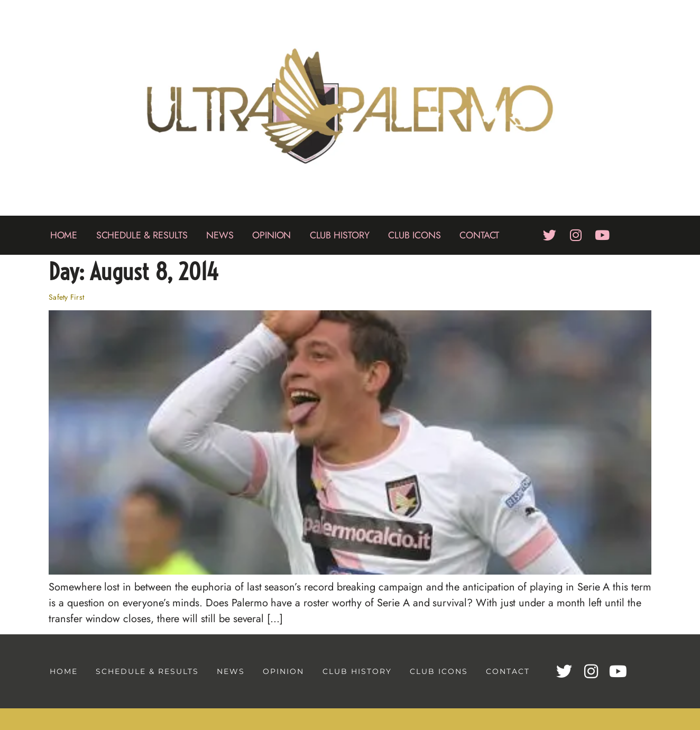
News (220, 235)
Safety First (66, 297)
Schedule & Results (142, 235)
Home (64, 235)
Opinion (272, 235)
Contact (480, 235)
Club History (340, 235)
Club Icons (414, 235)
